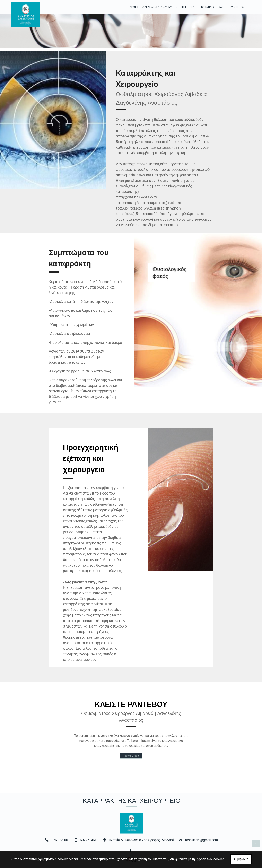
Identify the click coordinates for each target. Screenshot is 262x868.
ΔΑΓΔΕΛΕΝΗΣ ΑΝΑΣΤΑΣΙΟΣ (160, 7)
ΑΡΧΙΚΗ (134, 7)
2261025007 (61, 840)
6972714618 (89, 840)
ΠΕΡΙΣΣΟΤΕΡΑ (131, 756)
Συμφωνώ (241, 859)
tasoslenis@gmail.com (201, 840)
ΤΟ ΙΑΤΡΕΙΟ (208, 7)
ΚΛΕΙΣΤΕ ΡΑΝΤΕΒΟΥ (232, 7)
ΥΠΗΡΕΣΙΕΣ (188, 7)
